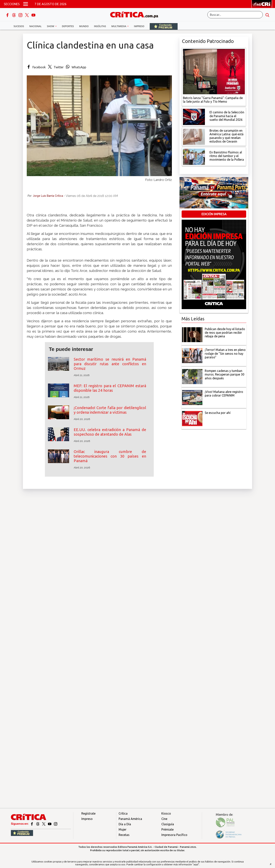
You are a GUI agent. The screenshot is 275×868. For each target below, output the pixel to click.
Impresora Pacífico (174, 835)
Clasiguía (168, 824)
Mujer (123, 829)
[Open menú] (26, 4)
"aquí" (196, 864)
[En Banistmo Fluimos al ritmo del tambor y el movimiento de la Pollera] (194, 156)
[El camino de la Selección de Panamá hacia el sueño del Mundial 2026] (194, 116)
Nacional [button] (36, 26)
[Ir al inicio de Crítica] (136, 14)
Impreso (139, 26)
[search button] (267, 15)
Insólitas (100, 26)
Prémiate (167, 829)
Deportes (68, 26)
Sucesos (19, 26)
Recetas (124, 835)
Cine (164, 819)
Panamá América (130, 819)
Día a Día (125, 824)
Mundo (84, 26)
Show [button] (51, 26)
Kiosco (166, 813)
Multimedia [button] (119, 26)
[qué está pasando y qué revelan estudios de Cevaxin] (194, 136)
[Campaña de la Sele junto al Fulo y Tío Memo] (214, 71)
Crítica (123, 813)
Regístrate (88, 813)
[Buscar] (235, 15)
